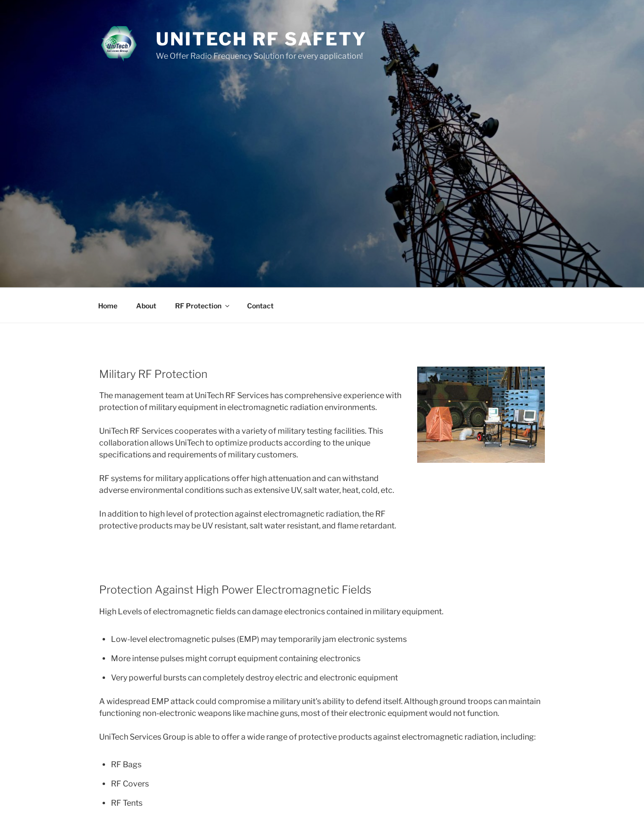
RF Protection (203, 306)
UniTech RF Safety (261, 39)
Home (108, 306)
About (146, 306)
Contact (260, 306)
